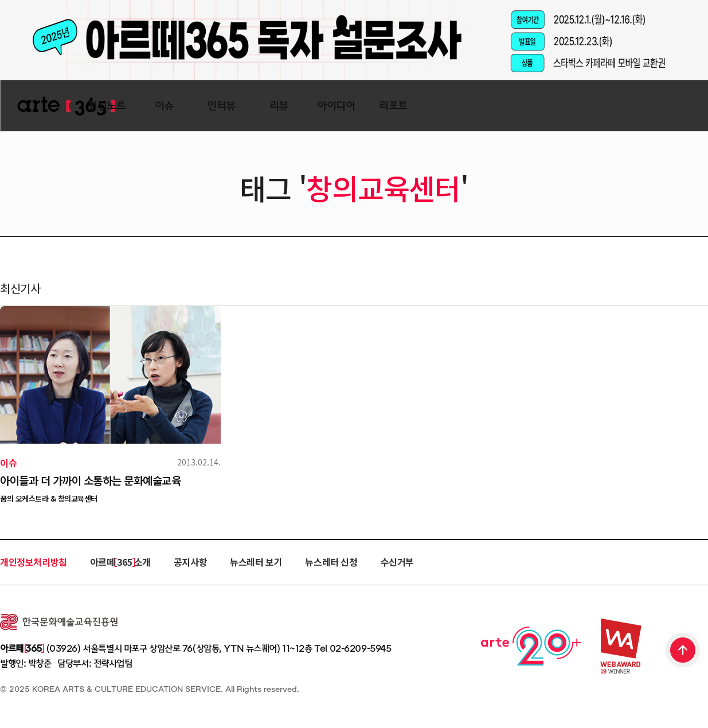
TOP (683, 651)
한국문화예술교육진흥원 (59, 622)
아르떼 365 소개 (120, 562)
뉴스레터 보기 (256, 562)
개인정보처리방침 (34, 562)
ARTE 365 (66, 106)
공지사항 (190, 562)
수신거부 (397, 562)
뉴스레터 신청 (331, 562)
